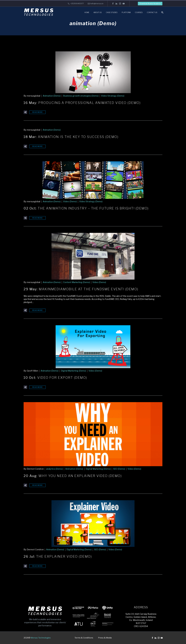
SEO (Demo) (119, 469)
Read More (37, 112)
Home (87, 12)
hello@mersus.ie (97, 3)
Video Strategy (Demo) (113, 96)
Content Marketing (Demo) (77, 282)
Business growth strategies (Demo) (81, 96)
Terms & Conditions (84, 638)
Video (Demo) (70, 201)
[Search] (162, 12)
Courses (139, 12)
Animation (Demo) (52, 96)
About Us (98, 12)
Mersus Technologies (41, 638)
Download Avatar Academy (150, 3)
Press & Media (105, 638)
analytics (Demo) (54, 469)
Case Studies (112, 12)
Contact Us (152, 12)
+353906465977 (77, 3)
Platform (126, 12)
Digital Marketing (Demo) (73, 371)
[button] (25, 112)
